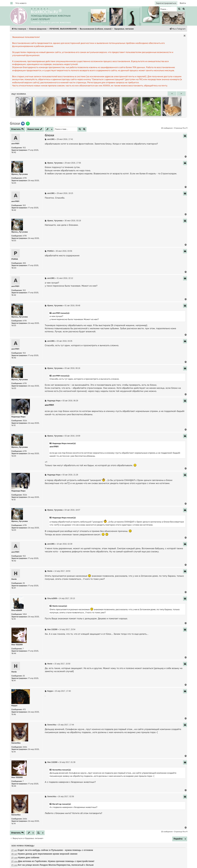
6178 (25, 178)
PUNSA (15, 259)
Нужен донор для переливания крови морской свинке (48, 854)
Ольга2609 (17, 610)
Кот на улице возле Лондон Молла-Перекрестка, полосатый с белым (56, 865)
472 (24, 709)
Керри (14, 706)
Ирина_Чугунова (20, 174)
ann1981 (15, 144)
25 (24, 583)
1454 (25, 614)
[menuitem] (21, 3)
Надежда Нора (18, 417)
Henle (14, 579)
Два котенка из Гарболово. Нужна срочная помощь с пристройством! (56, 861)
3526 (25, 421)
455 (24, 263)
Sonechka (16, 743)
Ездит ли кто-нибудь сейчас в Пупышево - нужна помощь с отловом (55, 850)
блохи (15, 123)
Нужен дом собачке (29, 858)
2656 (25, 747)
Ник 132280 (17, 645)
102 (24, 148)
